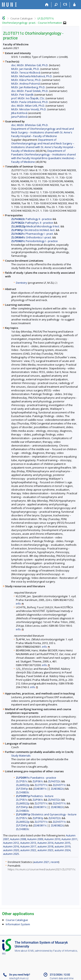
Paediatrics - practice (36, 778)
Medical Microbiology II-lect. (36, 226)
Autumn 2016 (11, 846)
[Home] (47, 5)
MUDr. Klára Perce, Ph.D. (26, 80)
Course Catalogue (22, 18)
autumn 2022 (28, 850)
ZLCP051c (22, 781)
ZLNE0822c (57, 789)
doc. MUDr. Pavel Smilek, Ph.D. (30, 91)
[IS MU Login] (74, 5)
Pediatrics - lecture (35, 796)
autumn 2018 (45, 846)
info (18, 604)
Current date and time (62, 978)
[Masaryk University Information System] (9, 5)
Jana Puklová (19, 117)
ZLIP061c (38, 781)
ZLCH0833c (23, 792)
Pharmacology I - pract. (32, 234)
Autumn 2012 (11, 843)
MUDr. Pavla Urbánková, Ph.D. (30, 102)
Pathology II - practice (32, 219)
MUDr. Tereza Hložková (26, 73)
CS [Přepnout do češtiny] (65, 4)
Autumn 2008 (18, 839)
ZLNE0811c (40, 789)
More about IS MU (24, 951)
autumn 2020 (11, 850)
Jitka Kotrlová (19, 113)
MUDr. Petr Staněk (22, 95)
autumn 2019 (62, 846)
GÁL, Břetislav (24, 669)
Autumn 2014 (45, 843)
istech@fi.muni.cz (19, 978)
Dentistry (22, 283)
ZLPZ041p (22, 789)
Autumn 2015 (62, 843)
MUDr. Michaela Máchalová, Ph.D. (32, 76)
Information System (18, 924)
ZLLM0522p (23, 785)
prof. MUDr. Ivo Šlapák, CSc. (28, 98)
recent (55, 862)
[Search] (56, 5)
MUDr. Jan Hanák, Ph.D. (25, 69)
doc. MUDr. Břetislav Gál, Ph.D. (30, 65)
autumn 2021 (41, 862)
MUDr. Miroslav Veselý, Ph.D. (29, 109)
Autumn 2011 (69, 839)
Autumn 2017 (28, 846)
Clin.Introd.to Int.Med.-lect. (33, 230)
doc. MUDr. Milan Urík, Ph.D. (28, 106)
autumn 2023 (45, 850)
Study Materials (21, 756)
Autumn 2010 (52, 839)
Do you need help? (20, 975)
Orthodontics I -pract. (31, 237)
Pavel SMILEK (45, 607)
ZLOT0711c (41, 785)
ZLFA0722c (54, 781)
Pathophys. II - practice (32, 223)
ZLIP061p (38, 818)
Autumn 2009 (35, 839)
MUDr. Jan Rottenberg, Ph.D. (28, 87)
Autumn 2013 (28, 843)
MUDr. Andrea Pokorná (26, 84)
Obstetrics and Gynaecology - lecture (46, 814)
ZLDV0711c (59, 785)
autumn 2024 (62, 850)
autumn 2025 (11, 854)
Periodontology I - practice (34, 241)
